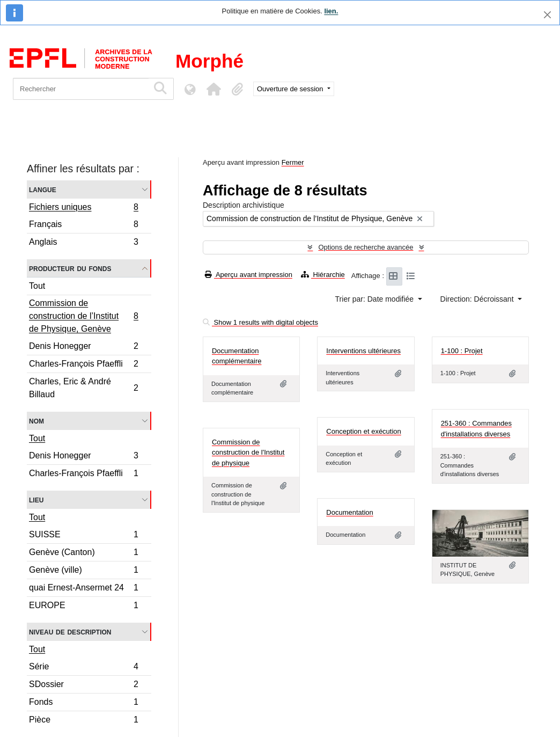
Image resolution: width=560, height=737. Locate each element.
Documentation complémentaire (237, 356)
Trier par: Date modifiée (375, 299)
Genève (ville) (83, 571)
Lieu (36, 499)
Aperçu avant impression (249, 275)
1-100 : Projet (462, 351)
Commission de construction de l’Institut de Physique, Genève (83, 316)
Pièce (83, 721)
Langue (43, 189)
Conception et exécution (363, 431)
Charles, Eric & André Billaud (83, 388)
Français (83, 226)
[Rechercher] (81, 89)
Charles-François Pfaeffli (83, 365)
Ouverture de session (291, 89)
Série (83, 668)
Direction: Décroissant (478, 299)
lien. (331, 11)
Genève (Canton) (83, 554)
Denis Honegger (83, 348)
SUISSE (83, 536)
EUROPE (83, 607)
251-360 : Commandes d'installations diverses (476, 429)
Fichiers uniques (83, 208)
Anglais (83, 243)
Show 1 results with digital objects (260, 322)
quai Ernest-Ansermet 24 (83, 589)
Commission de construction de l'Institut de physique (248, 453)
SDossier (83, 686)
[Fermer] (547, 15)
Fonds (83, 703)
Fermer (293, 162)
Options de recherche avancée (366, 247)
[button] (213, 89)
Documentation (349, 512)
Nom (36, 421)
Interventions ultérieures (363, 351)
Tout (37, 286)
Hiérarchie (323, 275)
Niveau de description (70, 632)
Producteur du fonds (70, 268)
